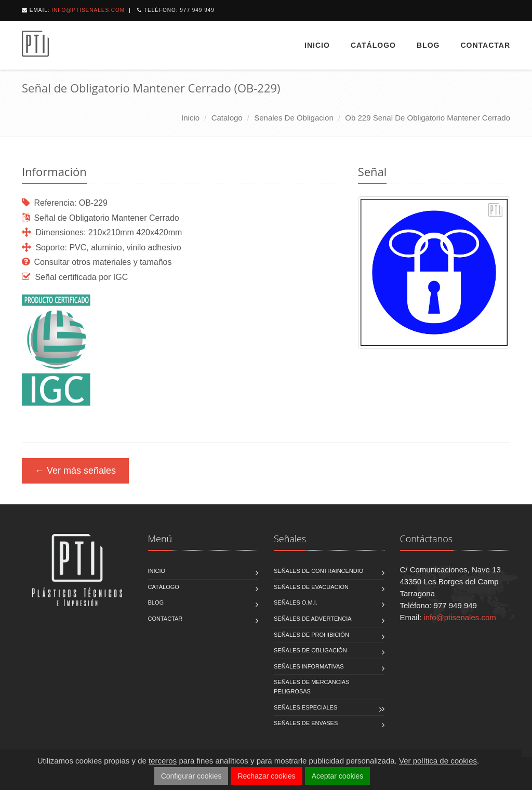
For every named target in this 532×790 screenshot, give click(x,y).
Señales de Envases (306, 723)
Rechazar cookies (266, 776)
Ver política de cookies (438, 761)
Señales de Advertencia (313, 619)
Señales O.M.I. (296, 602)
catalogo (227, 118)
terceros (163, 761)
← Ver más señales (75, 471)
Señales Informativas (309, 666)
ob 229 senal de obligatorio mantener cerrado (428, 118)
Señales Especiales (305, 707)
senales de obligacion (294, 118)
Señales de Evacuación (311, 587)
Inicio (317, 45)
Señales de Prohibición (311, 635)
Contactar (485, 45)
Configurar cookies (191, 776)
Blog (428, 45)
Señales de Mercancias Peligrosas (311, 687)
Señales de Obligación (310, 650)
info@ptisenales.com (88, 10)
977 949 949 (197, 10)
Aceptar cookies (338, 776)
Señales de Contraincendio (318, 571)
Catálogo (373, 45)
